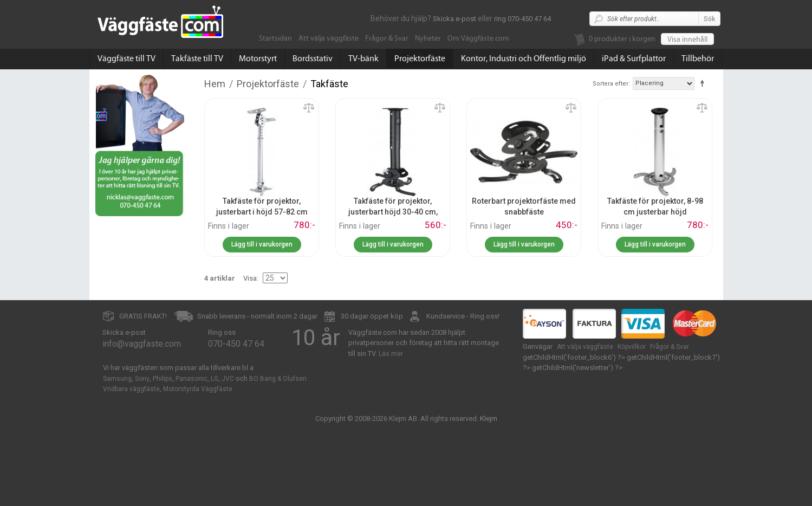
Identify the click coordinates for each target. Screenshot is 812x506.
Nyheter (428, 38)
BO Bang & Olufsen (278, 379)
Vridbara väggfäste (131, 389)
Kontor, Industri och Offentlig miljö (524, 59)
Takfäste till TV (197, 59)
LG (215, 379)
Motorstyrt (258, 59)
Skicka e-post (454, 19)
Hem (215, 84)
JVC (228, 379)
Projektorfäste (420, 59)
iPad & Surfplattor (634, 59)
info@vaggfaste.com (142, 344)
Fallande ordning (704, 83)
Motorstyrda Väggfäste (198, 389)
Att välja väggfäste (329, 38)
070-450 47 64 (236, 344)
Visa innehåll (687, 40)
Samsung (117, 379)
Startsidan (275, 38)
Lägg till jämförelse (309, 108)
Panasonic (191, 379)
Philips (163, 379)
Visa (250, 278)
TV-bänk (363, 59)
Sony (142, 379)
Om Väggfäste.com (478, 38)
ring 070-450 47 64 (522, 19)
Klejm (489, 419)
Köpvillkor (632, 347)
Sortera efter (610, 84)
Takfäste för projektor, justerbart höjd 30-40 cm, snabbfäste (393, 212)
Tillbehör (698, 59)
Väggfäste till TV (126, 59)
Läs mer (391, 354)
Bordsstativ (313, 59)
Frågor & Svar (387, 38)
